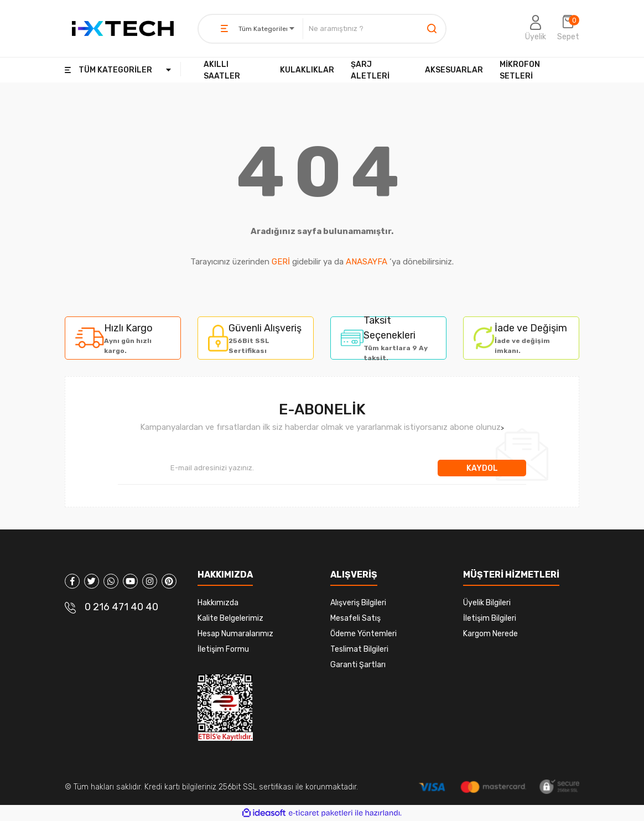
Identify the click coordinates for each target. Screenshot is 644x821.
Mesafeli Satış (355, 618)
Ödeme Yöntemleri (363, 634)
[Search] (374, 29)
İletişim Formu (223, 649)
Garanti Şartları (358, 665)
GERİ (281, 262)
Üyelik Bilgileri (487, 603)
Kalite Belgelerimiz (230, 618)
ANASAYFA (367, 262)
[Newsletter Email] (278, 468)
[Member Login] (536, 29)
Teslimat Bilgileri (359, 649)
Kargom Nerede (490, 634)
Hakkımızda (218, 603)
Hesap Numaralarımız (235, 634)
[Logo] (123, 28)
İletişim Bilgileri (490, 618)
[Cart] (568, 29)
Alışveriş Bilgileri (358, 603)
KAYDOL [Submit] (482, 468)
